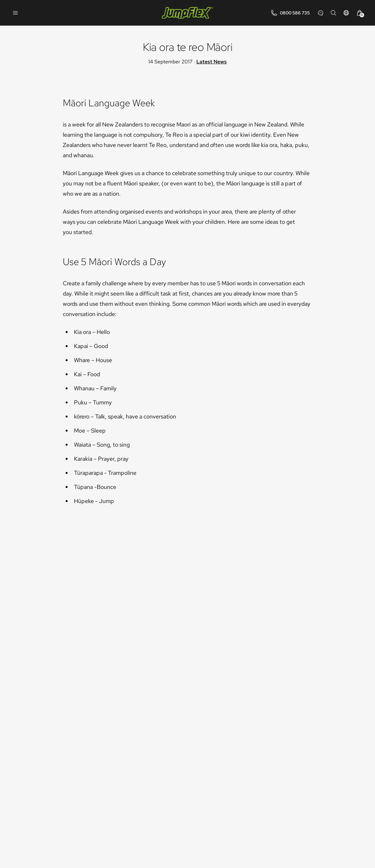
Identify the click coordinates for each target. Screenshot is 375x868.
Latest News (212, 62)
